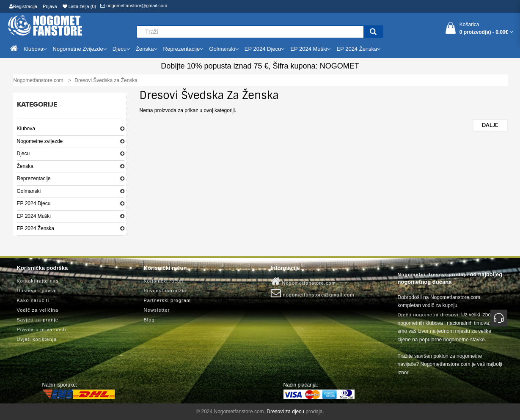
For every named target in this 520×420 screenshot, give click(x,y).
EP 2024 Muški (34, 216)
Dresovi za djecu (285, 412)
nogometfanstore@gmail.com (134, 5)
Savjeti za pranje (38, 320)
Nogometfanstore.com (303, 281)
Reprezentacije (34, 178)
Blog (149, 320)
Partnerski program (168, 300)
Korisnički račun (164, 281)
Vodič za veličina (38, 310)
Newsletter (157, 310)
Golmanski (29, 191)
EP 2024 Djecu (34, 203)
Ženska (25, 166)
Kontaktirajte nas (38, 281)
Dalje (490, 125)
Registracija (23, 6)
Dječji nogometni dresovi (428, 315)
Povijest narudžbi (165, 291)
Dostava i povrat (37, 291)
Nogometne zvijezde (40, 141)
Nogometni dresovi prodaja (433, 275)
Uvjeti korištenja (37, 339)
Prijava (50, 6)
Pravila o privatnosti (42, 329)
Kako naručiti (33, 300)
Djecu (23, 154)
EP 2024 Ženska (36, 228)
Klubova (26, 129)
